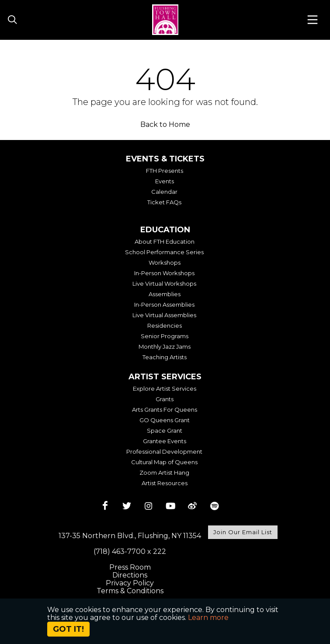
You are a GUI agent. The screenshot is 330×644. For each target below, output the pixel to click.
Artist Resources (165, 483)
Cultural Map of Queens (164, 462)
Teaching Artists (165, 357)
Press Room (130, 567)
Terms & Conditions (130, 591)
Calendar (164, 192)
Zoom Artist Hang (164, 472)
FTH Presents (165, 171)
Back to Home (165, 124)
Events (165, 181)
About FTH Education (165, 241)
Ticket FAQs (164, 202)
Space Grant (165, 430)
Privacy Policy (130, 583)
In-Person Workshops (164, 273)
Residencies (165, 325)
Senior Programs (165, 336)
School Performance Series (164, 252)
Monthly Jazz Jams (165, 346)
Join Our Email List (243, 532)
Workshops (165, 262)
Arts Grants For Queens (165, 409)
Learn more (208, 618)
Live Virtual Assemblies (164, 315)
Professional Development (164, 451)
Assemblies (165, 294)
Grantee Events (165, 441)
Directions (130, 575)
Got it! (68, 629)
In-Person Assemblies (164, 304)
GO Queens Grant (165, 420)
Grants (165, 399)
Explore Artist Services (165, 388)
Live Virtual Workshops (164, 283)
